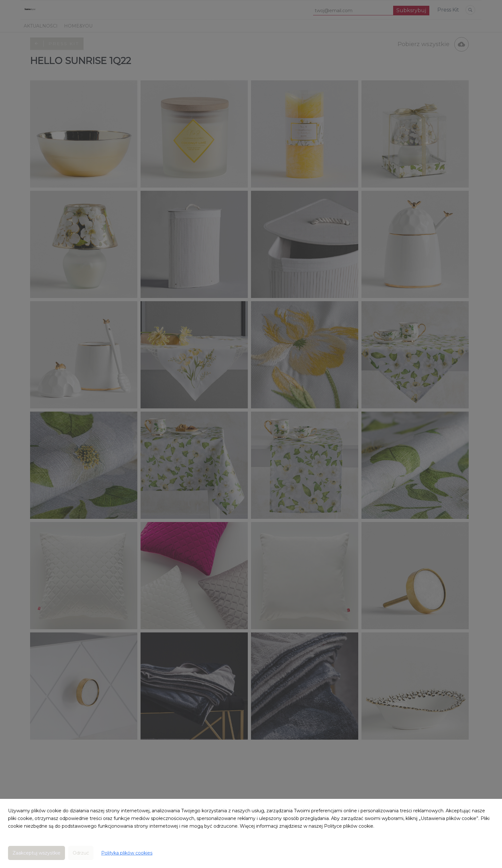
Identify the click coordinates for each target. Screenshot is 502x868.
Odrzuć (81, 853)
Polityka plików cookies (127, 853)
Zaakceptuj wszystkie (36, 853)
